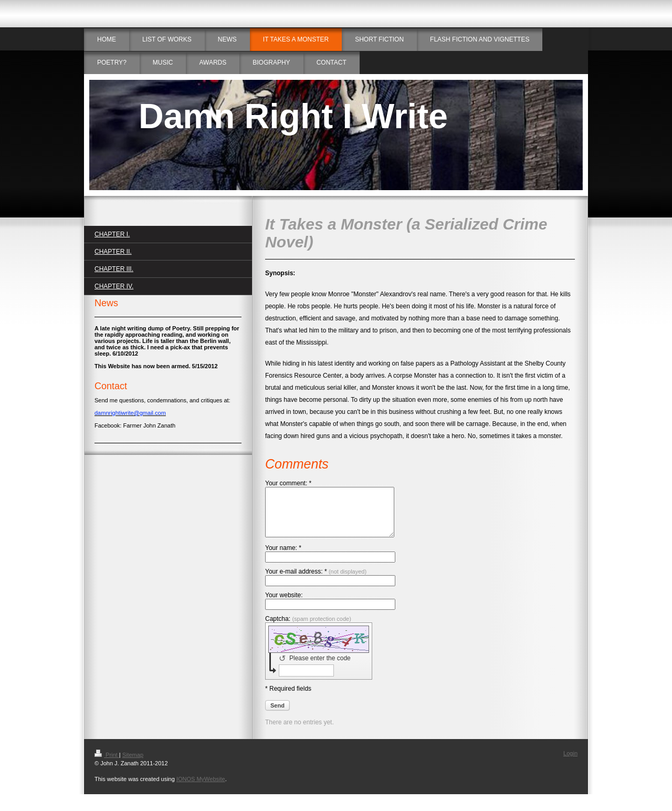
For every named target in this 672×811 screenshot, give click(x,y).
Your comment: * (288, 483)
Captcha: (308, 628)
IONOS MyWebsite (201, 788)
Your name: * (283, 557)
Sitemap (133, 764)
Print (107, 764)
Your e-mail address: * (316, 581)
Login (570, 763)
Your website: (284, 605)
